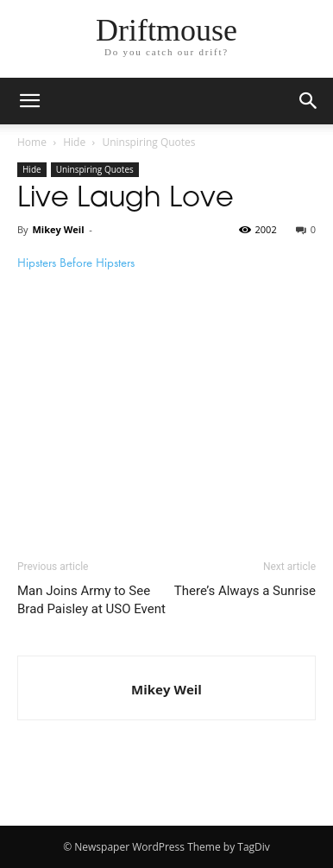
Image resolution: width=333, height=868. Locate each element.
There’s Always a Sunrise (245, 591)
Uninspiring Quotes (148, 142)
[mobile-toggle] (29, 101)
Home (32, 142)
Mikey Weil (58, 229)
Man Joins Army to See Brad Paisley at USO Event (91, 600)
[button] (309, 101)
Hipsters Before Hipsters (76, 263)
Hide (74, 142)
